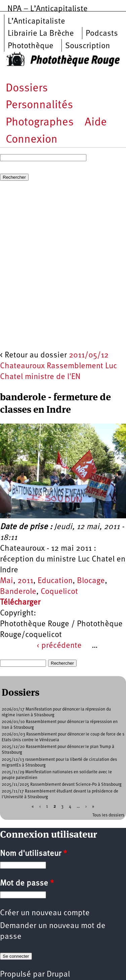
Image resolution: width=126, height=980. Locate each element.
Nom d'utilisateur (33, 854)
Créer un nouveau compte (45, 913)
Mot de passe (27, 884)
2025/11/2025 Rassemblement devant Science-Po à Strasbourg (62, 785)
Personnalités (39, 105)
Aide (96, 123)
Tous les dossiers (108, 815)
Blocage (91, 581)
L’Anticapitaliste (36, 22)
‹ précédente (59, 646)
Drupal (58, 975)
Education (55, 581)
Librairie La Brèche (41, 34)
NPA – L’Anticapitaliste (48, 9)
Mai (7, 581)
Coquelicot (59, 592)
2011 (25, 581)
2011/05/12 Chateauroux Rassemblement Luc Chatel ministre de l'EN (58, 366)
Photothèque (31, 46)
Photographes (40, 123)
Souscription (88, 46)
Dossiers (27, 89)
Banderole (18, 592)
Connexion (32, 140)
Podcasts (102, 34)
